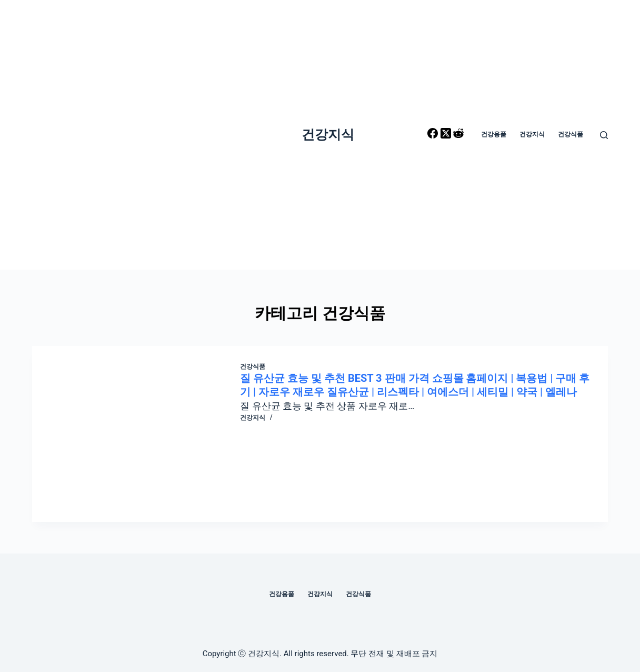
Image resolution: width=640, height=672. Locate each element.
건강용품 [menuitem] (494, 134)
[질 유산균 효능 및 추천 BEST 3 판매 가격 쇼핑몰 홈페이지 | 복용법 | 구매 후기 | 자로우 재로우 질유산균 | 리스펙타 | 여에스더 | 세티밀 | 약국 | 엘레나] (144, 434)
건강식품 (253, 367)
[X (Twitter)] (447, 135)
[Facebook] (434, 135)
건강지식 (328, 135)
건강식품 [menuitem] (571, 134)
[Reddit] (458, 135)
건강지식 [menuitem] (532, 134)
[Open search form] (604, 135)
